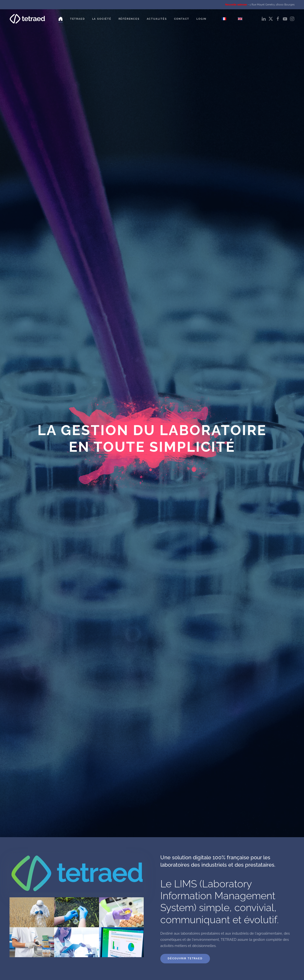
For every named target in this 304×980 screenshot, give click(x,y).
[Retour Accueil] (27, 19)
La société (102, 19)
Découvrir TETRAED (185, 958)
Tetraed (78, 19)
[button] (32, 912)
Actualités (157, 19)
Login (201, 19)
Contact (182, 19)
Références (129, 19)
